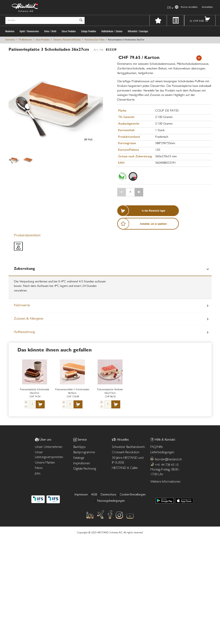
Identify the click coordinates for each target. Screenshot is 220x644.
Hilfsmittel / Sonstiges (138, 31)
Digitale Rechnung (85, 469)
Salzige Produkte (89, 31)
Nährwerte (22, 306)
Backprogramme (84, 453)
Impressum (81, 495)
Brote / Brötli (50, 31)
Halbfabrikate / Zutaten (112, 31)
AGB (94, 495)
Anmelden (207, 7)
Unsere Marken (45, 463)
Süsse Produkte (69, 31)
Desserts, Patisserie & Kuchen (67, 40)
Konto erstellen (189, 7)
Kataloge (79, 458)
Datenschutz (108, 495)
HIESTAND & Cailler (125, 468)
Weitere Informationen (165, 482)
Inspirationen (82, 464)
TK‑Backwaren (25, 40)
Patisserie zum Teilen (95, 40)
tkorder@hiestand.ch (168, 460)
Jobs (38, 474)
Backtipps (80, 447)
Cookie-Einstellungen (133, 495)
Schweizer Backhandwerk (128, 447)
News (39, 468)
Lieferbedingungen (162, 453)
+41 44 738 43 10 (167, 465)
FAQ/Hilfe (157, 447)
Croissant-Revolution (126, 453)
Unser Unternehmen (49, 447)
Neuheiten (10, 31)
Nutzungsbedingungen (111, 501)
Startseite (10, 40)
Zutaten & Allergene (29, 319)
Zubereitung (24, 269)
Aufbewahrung (24, 332)
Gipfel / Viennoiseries (29, 31)
